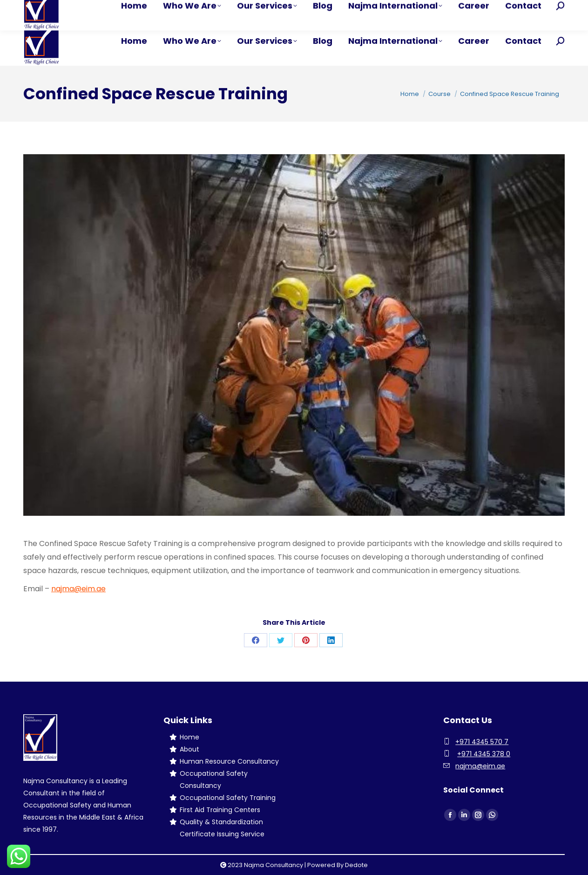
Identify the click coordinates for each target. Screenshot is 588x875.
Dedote (356, 865)
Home (189, 737)
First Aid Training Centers (220, 810)
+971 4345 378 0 (484, 754)
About (189, 749)
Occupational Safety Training (228, 798)
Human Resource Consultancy (229, 761)
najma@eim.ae (78, 589)
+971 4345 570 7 (482, 742)
